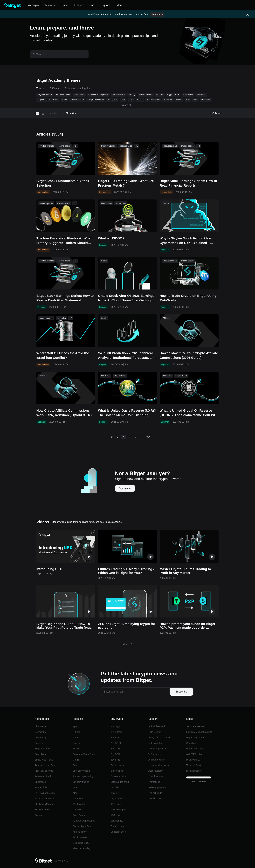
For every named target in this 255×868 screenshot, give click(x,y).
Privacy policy (193, 760)
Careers (39, 743)
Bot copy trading (81, 782)
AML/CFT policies (195, 754)
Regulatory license (196, 749)
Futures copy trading (83, 776)
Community (41, 738)
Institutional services (159, 765)
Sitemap (39, 815)
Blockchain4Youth (44, 804)
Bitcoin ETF (116, 793)
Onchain (77, 743)
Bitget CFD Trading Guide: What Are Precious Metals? (126, 183)
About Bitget (41, 726)
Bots (75, 787)
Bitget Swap (79, 815)
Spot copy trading (81, 771)
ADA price (116, 815)
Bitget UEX (40, 782)
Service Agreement (196, 726)
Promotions (154, 782)
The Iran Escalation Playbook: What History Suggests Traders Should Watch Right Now (64, 241)
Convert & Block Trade (84, 754)
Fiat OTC (77, 810)
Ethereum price (118, 776)
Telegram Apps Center (84, 821)
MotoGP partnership (45, 799)
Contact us (40, 732)
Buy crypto (116, 726)
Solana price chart (120, 782)
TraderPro (78, 799)
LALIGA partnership (45, 793)
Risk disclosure (194, 771)
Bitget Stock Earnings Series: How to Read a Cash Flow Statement (65, 298)
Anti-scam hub (156, 743)
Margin (76, 760)
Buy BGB (115, 754)
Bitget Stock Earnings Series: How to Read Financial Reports (188, 183)
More (127, 644)
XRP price (116, 804)
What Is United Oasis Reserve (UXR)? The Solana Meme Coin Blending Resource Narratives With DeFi (127, 413)
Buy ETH (115, 738)
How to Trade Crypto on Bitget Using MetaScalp (188, 298)
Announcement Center (46, 765)
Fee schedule (155, 793)
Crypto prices (117, 765)
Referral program (157, 787)
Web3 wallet (79, 804)
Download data (156, 776)
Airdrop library (80, 832)
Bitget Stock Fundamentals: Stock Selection (63, 183)
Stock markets (80, 837)
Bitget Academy (43, 749)
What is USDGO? (111, 238)
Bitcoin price (117, 771)
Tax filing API (155, 799)
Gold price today (81, 843)
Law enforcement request (199, 732)
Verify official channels (160, 738)
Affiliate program (157, 760)
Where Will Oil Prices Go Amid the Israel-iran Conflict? (63, 355)
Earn (75, 765)
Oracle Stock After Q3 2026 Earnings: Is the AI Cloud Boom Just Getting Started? (127, 298)
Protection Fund (43, 776)
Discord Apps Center (83, 826)
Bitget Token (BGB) (45, 760)
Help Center (155, 732)
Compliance (192, 743)
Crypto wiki (116, 799)
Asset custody (155, 771)
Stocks (76, 749)
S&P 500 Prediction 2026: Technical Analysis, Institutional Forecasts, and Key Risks (127, 356)
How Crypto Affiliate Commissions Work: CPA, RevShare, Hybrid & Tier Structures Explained (64, 413)
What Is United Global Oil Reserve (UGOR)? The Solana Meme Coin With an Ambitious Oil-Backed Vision (189, 413)
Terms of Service (195, 765)
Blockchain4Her (43, 810)
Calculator (116, 787)
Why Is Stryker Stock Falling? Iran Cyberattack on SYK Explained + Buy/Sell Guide (186, 241)
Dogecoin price (118, 832)
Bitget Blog (40, 754)
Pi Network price (119, 810)
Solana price (117, 821)
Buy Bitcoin (116, 732)
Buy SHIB (115, 760)
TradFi (76, 738)
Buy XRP (115, 749)
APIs (75, 793)
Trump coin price (119, 826)
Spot (75, 726)
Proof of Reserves (44, 771)
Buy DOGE (116, 743)
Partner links (41, 787)
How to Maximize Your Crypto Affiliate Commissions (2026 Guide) (189, 355)
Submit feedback (157, 726)
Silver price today (81, 848)
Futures (76, 732)
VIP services (155, 754)
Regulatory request (196, 738)
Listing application (157, 749)
